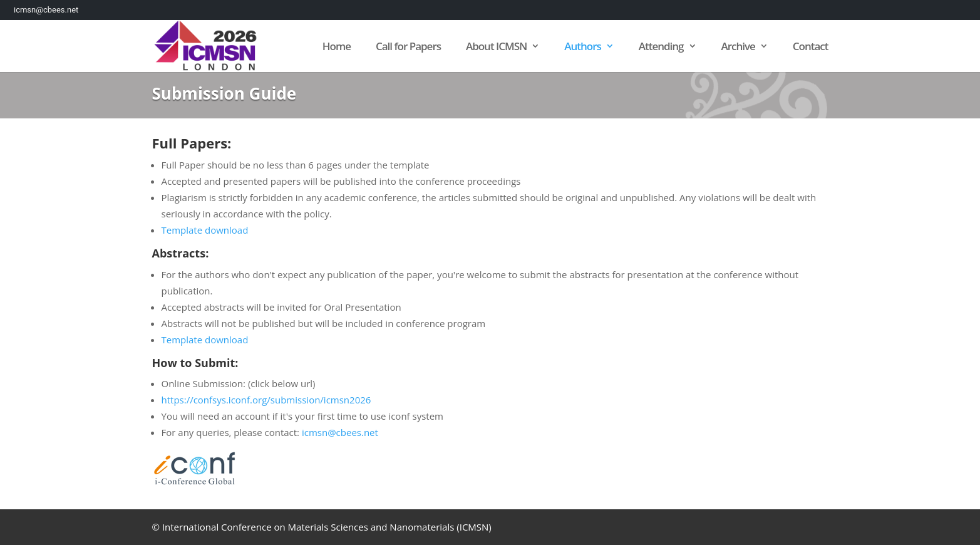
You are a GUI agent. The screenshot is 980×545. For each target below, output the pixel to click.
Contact (811, 47)
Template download (205, 230)
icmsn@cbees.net (340, 432)
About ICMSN (496, 47)
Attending (661, 47)
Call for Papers (408, 47)
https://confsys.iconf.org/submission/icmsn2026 (266, 400)
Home (337, 47)
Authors (583, 47)
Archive (738, 47)
